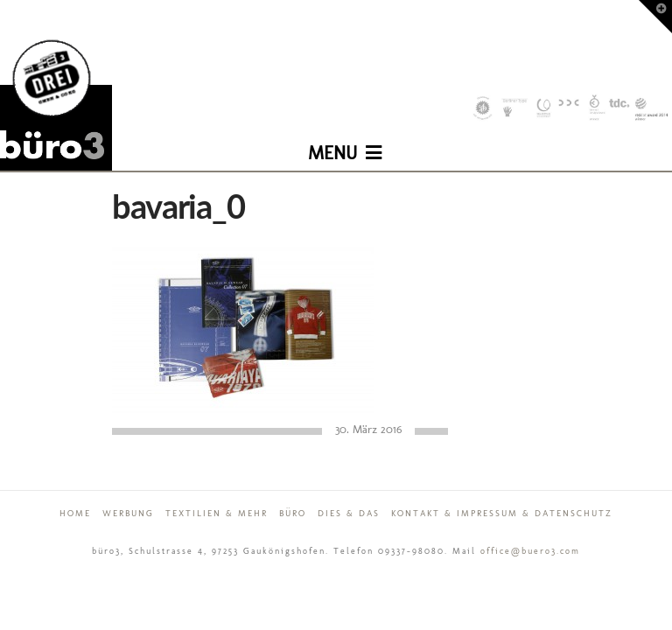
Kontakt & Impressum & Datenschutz (502, 514)
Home (75, 514)
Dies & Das (349, 514)
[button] (345, 140)
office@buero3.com (530, 551)
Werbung (128, 514)
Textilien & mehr (217, 514)
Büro (293, 514)
